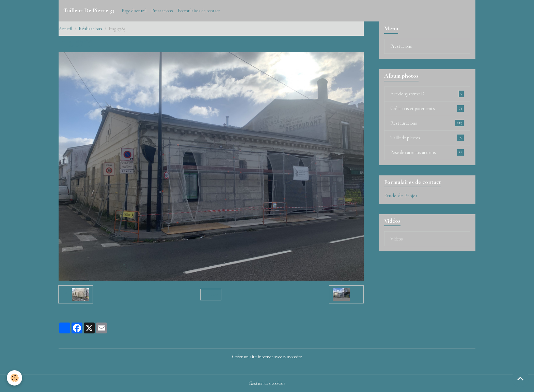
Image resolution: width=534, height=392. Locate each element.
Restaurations (427, 123)
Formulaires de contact (199, 11)
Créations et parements (427, 108)
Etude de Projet (401, 195)
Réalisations (90, 29)
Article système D (427, 94)
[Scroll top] (520, 378)
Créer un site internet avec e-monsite (267, 357)
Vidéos (397, 239)
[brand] (89, 11)
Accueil (65, 29)
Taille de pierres (427, 138)
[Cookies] (14, 378)
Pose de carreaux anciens (427, 152)
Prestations (162, 11)
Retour (211, 294)
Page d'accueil (134, 11)
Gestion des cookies (267, 383)
